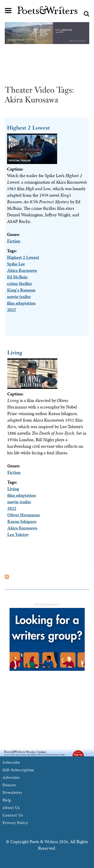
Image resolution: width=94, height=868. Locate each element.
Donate (9, 785)
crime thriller (20, 283)
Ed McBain (17, 277)
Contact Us (13, 815)
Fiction (14, 241)
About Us (11, 808)
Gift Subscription (18, 770)
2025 (12, 309)
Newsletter (12, 792)
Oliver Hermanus (24, 515)
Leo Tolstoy (18, 534)
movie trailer (19, 296)
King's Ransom (21, 290)
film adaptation (21, 303)
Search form (86, 14)
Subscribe (11, 762)
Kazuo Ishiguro (22, 521)
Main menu (8, 11)
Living (15, 353)
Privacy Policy (15, 823)
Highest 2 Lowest (28, 128)
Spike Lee (16, 264)
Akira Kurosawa (22, 270)
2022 (12, 508)
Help (7, 800)
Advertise (11, 777)
